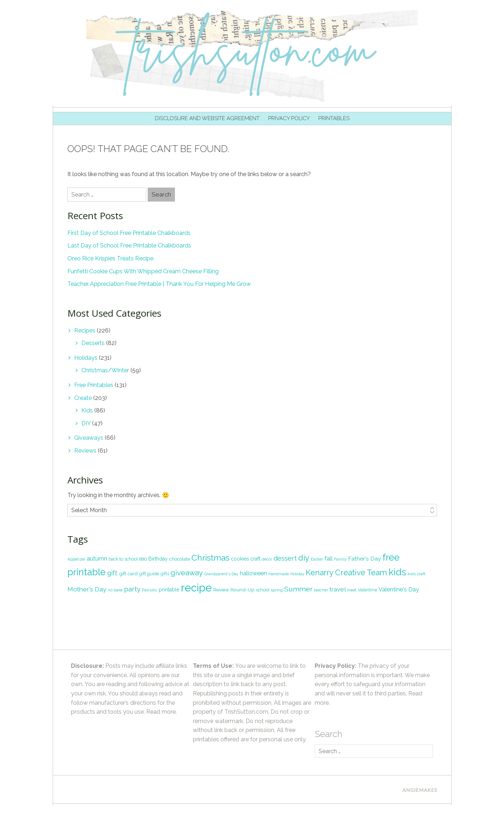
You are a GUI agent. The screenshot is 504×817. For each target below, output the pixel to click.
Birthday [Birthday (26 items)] (158, 559)
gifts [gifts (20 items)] (165, 574)
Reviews (85, 451)
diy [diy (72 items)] (304, 558)
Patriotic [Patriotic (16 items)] (150, 590)
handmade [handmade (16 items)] (279, 574)
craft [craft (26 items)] (255, 559)
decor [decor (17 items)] (267, 559)
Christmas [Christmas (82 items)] (210, 558)
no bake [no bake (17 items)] (115, 590)
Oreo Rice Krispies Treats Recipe (110, 258)
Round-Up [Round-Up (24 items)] (243, 590)
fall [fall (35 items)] (329, 558)
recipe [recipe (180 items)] (196, 588)
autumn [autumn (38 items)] (97, 558)
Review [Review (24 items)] (221, 590)
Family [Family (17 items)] (340, 559)
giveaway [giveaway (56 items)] (187, 573)
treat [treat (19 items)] (352, 590)
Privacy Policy (289, 118)
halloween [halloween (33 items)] (253, 573)
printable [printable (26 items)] (169, 590)
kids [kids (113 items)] (397, 572)
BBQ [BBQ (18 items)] (143, 559)
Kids (87, 410)
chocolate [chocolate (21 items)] (180, 559)
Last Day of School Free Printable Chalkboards (129, 245)
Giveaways (89, 438)
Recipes (85, 330)
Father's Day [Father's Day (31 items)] (365, 559)
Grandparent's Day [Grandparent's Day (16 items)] (221, 574)
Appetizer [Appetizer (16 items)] (76, 559)
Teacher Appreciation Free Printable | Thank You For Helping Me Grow (159, 284)
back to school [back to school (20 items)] (123, 559)
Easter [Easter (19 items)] (317, 559)
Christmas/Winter (105, 370)
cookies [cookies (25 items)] (240, 559)
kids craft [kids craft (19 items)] (417, 574)
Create (83, 398)
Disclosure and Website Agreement (207, 118)
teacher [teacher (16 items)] (321, 590)
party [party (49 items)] (132, 589)
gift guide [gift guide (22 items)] (149, 574)
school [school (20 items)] (263, 590)
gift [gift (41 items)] (112, 573)
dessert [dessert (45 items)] (285, 558)
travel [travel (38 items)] (338, 589)
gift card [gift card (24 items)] (128, 573)
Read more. (161, 712)
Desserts (93, 343)
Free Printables (94, 385)
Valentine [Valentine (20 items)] (367, 590)
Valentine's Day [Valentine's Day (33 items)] (399, 589)
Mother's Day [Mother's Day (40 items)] (87, 589)
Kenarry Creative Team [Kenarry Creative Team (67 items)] (346, 573)
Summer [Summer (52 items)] (298, 589)
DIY (86, 423)
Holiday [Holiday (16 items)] (297, 574)
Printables (334, 118)
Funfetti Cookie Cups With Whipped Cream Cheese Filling (143, 271)
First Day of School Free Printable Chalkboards (129, 233)
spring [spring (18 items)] (277, 590)
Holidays (86, 358)
